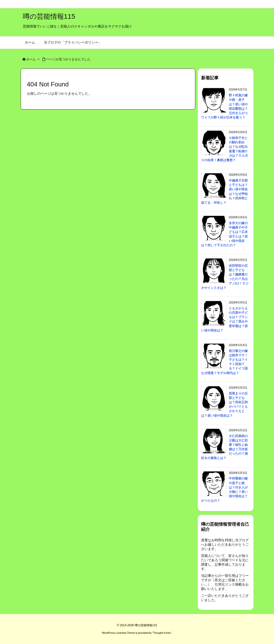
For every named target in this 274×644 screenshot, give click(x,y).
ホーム (31, 59)
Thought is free (162, 633)
